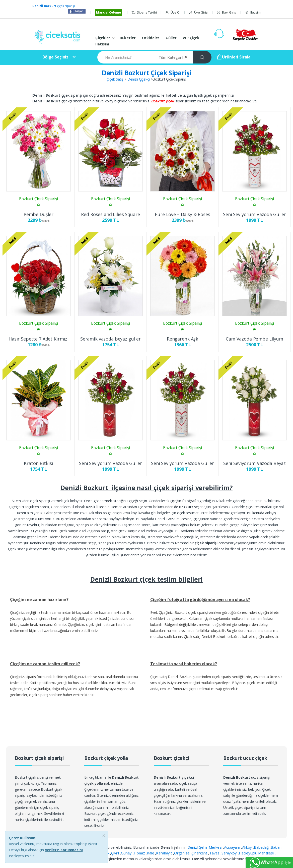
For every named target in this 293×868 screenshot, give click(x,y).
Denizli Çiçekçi (139, 79)
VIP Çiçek (191, 38)
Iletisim (253, 12)
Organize (182, 853)
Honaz (140, 853)
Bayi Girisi (227, 12)
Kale (151, 853)
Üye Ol (173, 12)
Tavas (215, 853)
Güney (127, 853)
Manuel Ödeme (108, 12)
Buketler (128, 38)
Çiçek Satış (115, 79)
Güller (171, 38)
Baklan (276, 847)
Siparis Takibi (144, 12)
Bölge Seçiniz (55, 57)
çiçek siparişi (54, 6)
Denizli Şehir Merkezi (205, 847)
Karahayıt (165, 853)
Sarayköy (230, 853)
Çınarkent (200, 853)
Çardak (104, 853)
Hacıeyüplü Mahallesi (257, 853)
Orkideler (151, 38)
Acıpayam (233, 847)
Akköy (247, 847)
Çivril (116, 853)
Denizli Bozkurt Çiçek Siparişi (147, 73)
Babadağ (262, 847)
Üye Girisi (198, 12)
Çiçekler (103, 38)
